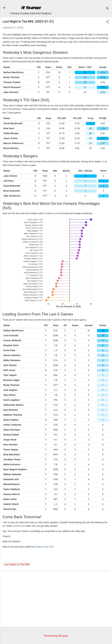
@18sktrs (17, 526)
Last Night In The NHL (17, 564)
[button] (108, 22)
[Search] (108, 9)
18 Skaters (31, 8)
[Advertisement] (56, 600)
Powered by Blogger (56, 636)
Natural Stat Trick (45, 547)
